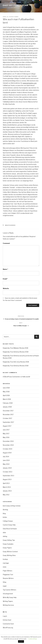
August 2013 (7, 479)
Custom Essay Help (9, 525)
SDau (5, 582)
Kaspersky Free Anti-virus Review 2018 (16, 362)
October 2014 (7, 449)
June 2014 (6, 460)
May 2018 (6, 392)
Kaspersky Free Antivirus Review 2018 (16, 352)
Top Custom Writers (9, 590)
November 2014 (8, 445)
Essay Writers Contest (10, 552)
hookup (5, 559)
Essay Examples (8, 544)
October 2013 (7, 472)
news (5, 567)
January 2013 (7, 491)
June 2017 (6, 430)
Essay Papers (7, 548)
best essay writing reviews (12, 506)
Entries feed (7, 620)
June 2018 (6, 388)
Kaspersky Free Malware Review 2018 (15, 348)
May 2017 (6, 434)
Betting (5, 510)
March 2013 (7, 487)
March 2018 (7, 399)
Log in (5, 616)
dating (5, 536)
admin (16, 17)
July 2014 (6, 457)
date (4, 533)
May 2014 (6, 464)
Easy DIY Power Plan (15, 5)
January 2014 (7, 468)
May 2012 (6, 495)
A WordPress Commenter (11, 377)
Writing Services (8, 605)
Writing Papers (8, 601)
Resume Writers (8, 578)
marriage (6, 563)
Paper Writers (7, 571)
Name (5, 269)
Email (5, 279)
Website (6, 288)
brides (5, 517)
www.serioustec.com (30, 83)
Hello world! (26, 377)
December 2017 (8, 411)
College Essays (8, 521)
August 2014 (7, 453)
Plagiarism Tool (8, 575)
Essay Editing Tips (9, 540)
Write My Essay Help (10, 597)
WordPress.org (8, 628)
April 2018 (6, 395)
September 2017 (8, 422)
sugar (5, 586)
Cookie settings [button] (33, 639)
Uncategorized (10, 225)
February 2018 (8, 403)
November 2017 (8, 415)
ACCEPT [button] (21, 641)
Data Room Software (10, 529)
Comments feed (8, 624)
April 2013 (6, 483)
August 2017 (7, 426)
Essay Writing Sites (9, 555)
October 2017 (7, 418)
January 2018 (7, 407)
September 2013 (8, 476)
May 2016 (6, 437)
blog (4, 513)
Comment (6, 243)
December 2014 (8, 441)
